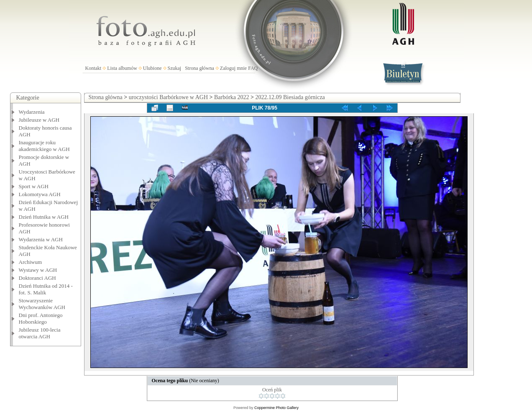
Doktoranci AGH (37, 278)
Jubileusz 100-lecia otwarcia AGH (40, 333)
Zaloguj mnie (233, 68)
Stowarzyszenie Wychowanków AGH (42, 304)
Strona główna (199, 68)
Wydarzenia (32, 112)
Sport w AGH (34, 186)
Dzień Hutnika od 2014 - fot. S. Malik (46, 289)
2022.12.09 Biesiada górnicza (290, 97)
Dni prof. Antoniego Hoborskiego (41, 318)
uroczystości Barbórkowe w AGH (168, 97)
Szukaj (175, 68)
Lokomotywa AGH (40, 194)
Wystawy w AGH (38, 270)
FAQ (253, 68)
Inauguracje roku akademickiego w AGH (44, 146)
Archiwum (31, 262)
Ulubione (152, 68)
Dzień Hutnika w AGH (44, 217)
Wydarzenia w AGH (41, 239)
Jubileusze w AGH (39, 120)
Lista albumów (122, 68)
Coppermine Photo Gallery (276, 408)
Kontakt (93, 68)
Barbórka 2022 (232, 97)
